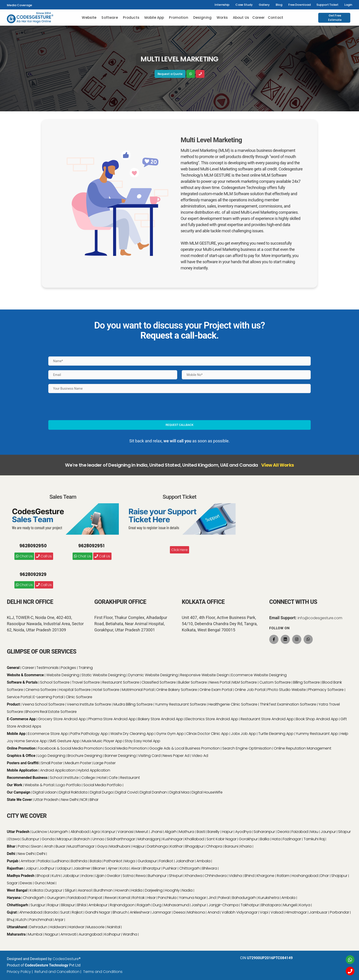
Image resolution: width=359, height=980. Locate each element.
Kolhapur (112, 934)
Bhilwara (210, 868)
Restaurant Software (121, 682)
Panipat (95, 898)
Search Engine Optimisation (247, 748)
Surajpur (38, 905)
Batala (96, 861)
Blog (279, 5)
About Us (241, 18)
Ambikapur (98, 905)
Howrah (122, 890)
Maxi (51, 883)
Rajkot (77, 912)
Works (222, 18)
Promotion (178, 18)
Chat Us (24, 556)
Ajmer (113, 868)
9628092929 (33, 574)
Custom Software (275, 682)
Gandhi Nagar (98, 912)
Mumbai (35, 934)
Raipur (53, 905)
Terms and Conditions (103, 972)
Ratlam (283, 876)
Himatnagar (296, 912)
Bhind (249, 876)
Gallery (264, 5)
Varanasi (125, 832)
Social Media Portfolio (103, 785)
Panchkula (167, 898)
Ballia (265, 839)
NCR (84, 800)
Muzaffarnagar (81, 846)
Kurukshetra (269, 898)
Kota (124, 868)
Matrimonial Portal (138, 690)
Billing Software (306, 682)
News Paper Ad (176, 756)
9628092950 (33, 546)
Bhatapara (271, 905)
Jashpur (199, 905)
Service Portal (19, 697)
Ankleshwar (140, 912)
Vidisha (235, 876)
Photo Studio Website (287, 690)
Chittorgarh (190, 868)
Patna (23, 846)
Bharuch (120, 912)
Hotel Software (106, 690)
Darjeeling (154, 890)
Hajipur (139, 846)
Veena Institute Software (89, 704)
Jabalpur (71, 876)
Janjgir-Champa (223, 905)
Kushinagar (173, 839)
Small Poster (52, 763)
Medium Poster (78, 763)
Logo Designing (52, 756)
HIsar (151, 898)
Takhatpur (250, 905)
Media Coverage (19, 5)
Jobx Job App (243, 734)
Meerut (142, 832)
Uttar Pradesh (46, 800)
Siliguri (70, 890)
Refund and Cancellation (57, 972)
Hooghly (172, 890)
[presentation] (83, 407)
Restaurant (130, 778)
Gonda (48, 839)
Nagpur (52, 934)
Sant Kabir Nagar (222, 839)
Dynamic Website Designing (153, 675)
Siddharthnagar (121, 839)
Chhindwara (216, 876)
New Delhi (70, 800)
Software (110, 18)
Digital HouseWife (207, 792)
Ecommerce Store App (48, 734)
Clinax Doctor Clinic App (207, 734)
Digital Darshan (153, 792)
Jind (212, 898)
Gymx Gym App (170, 734)
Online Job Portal (250, 690)
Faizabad (300, 832)
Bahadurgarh (244, 898)
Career (258, 18)
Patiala (44, 861)
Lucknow (39, 832)
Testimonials (48, 668)
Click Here (179, 550)
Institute (72, 778)
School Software (55, 682)
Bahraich (82, 839)
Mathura (187, 832)
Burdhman (103, 890)
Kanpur (109, 832)
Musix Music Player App (102, 741)
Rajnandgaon (122, 905)
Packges (68, 668)
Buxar (60, 846)
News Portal (220, 682)
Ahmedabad (31, 912)
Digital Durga (101, 792)
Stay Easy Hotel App (143, 741)
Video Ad (200, 756)
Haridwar (76, 927)
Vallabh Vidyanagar (240, 912)
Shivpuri (176, 876)
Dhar (325, 876)
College (88, 778)
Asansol (85, 890)
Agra (96, 832)
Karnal (124, 898)
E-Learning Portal (48, 697)
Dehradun (38, 927)
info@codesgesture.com (320, 618)
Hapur (227, 832)
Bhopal (43, 876)
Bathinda (79, 861)
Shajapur (339, 876)
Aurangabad (90, 934)
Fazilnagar (292, 839)
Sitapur (344, 832)
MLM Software (245, 682)
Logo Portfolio (69, 785)
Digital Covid (126, 792)
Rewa (141, 876)
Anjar (59, 920)
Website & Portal (39, 785)
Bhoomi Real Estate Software (51, 712)
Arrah (49, 846)
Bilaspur (68, 905)
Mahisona (196, 912)
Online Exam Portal (216, 690)
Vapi (264, 912)
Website (89, 18)
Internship (222, 5)
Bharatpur (152, 868)
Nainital (114, 927)
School (56, 778)
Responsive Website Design (205, 675)
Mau (314, 832)
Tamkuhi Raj (314, 839)
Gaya (102, 846)
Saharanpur (264, 832)
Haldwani (58, 927)
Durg (157, 905)
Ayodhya (243, 832)
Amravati (68, 934)
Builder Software (193, 682)
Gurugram (56, 898)
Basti (201, 832)
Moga (130, 861)
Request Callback (179, 425)
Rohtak (139, 898)
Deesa (179, 912)
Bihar (94, 800)
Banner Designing (120, 756)
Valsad (277, 912)
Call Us (44, 556)
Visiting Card (149, 756)
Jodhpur (47, 868)
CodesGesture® (67, 959)
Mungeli (290, 905)
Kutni (56, 876)
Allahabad (80, 832)
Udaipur (64, 868)
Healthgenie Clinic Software (233, 704)
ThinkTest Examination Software (288, 704)
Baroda (51, 912)
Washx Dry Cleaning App (132, 734)
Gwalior (113, 876)
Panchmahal (41, 920)
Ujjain (100, 876)
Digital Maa (179, 792)
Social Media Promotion (126, 748)
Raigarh (144, 905)
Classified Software (159, 682)
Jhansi (156, 832)
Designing (202, 18)
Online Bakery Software (177, 690)
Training (86, 668)
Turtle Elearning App (276, 734)
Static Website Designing (104, 675)
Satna (128, 876)
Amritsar (28, 861)
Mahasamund (177, 905)
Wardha (130, 934)
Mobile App (154, 18)
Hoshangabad (305, 876)
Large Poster (105, 763)
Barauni (231, 846)
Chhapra (215, 846)
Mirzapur (64, 839)
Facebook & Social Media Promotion (70, 748)
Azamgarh (59, 832)
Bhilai (82, 905)
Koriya (305, 905)
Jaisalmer (82, 868)
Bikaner (99, 868)
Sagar (12, 883)
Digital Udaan (45, 792)
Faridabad (77, 898)
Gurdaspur (147, 861)
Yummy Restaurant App (317, 734)
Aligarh (171, 832)
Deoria (283, 832)
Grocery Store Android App (62, 719)
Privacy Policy (19, 972)
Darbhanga (157, 846)
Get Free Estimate (335, 18)
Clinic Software (79, 697)
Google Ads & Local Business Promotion (185, 748)
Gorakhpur (248, 839)
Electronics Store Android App (212, 719)
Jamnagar (162, 912)
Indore (87, 876)
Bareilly (213, 832)
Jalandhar (185, 861)
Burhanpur (158, 876)
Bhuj (11, 920)
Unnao (98, 839)
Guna (40, 883)
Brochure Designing (85, 756)
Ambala (203, 861)
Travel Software (86, 682)
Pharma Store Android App (112, 719)
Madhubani (120, 846)
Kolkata (36, 890)
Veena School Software (43, 704)
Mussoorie (96, 927)
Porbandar (340, 912)
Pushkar (170, 868)
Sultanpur (31, 839)
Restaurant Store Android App (267, 719)
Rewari (111, 898)
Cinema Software (41, 690)
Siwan (36, 846)
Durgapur (54, 890)
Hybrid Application (94, 770)
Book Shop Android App (317, 719)
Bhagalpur (194, 846)
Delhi (41, 854)
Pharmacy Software (326, 690)
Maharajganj (149, 839)
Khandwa (194, 876)
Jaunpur (328, 832)
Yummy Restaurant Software (181, 704)
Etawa (14, 839)
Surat (65, 912)
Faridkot (166, 861)
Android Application (58, 770)
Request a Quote (170, 74)
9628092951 (91, 546)
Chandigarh (34, 898)
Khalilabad (194, 839)
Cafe (113, 778)
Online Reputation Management (303, 748)
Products (131, 18)
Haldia (137, 890)
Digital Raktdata (73, 792)
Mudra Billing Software (133, 704)
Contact (276, 18)
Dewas (26, 883)
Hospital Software (75, 690)
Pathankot (113, 861)
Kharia (246, 846)
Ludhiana (60, 861)
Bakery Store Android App (161, 719)
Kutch (22, 920)
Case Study (244, 5)
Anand (213, 912)
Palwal (224, 898)
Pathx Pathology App (89, 734)
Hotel (102, 778)
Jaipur (31, 868)
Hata (276, 839)
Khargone (265, 876)
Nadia (187, 890)
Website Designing (63, 675)
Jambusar (318, 912)
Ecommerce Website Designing (259, 675)
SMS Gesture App (64, 741)
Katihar (176, 846)
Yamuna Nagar (193, 898)
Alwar (136, 868)
